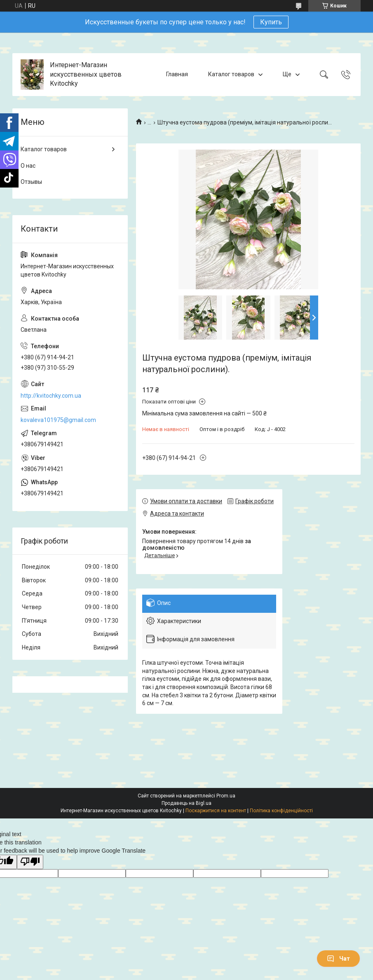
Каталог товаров (231, 74)
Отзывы (31, 182)
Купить (271, 22)
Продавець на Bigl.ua (186, 803)
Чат (338, 959)
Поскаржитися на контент (216, 811)
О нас (28, 166)
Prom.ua (226, 796)
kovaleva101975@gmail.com (58, 420)
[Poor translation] (30, 862)
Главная (177, 74)
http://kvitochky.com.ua (51, 396)
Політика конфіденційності (281, 811)
